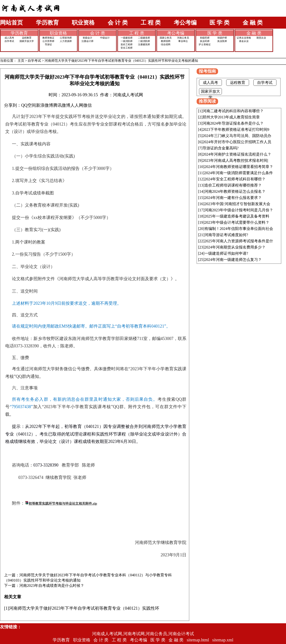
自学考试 (9, 41)
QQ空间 (29, 105)
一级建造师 (127, 38)
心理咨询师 (66, 38)
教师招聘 (166, 41)
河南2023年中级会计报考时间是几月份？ (239, 210)
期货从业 (261, 38)
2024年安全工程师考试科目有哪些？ (235, 179)
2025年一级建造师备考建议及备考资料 (237, 216)
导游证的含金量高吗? (221, 148)
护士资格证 (205, 44)
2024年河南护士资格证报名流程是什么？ (237, 154)
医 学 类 (220, 23)
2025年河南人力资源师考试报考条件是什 (239, 241)
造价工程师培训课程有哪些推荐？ (233, 185)
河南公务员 (183, 38)
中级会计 (105, 38)
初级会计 (87, 38)
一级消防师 (127, 41)
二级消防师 (144, 41)
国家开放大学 (27, 41)
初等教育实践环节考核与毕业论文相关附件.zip (63, 504)
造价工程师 (127, 44)
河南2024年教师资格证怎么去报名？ (235, 191)
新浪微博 (45, 105)
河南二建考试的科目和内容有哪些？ (233, 111)
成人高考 (9, 38)
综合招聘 (166, 44)
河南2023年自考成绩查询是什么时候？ (52, 586)
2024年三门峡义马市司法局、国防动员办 (237, 136)
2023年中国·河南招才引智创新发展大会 (237, 204)
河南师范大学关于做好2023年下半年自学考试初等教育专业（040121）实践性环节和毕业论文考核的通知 (121, 61)
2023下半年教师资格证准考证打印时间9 (236, 129)
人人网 (77, 105)
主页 (21, 61)
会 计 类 (118, 23)
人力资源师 (66, 41)
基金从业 (244, 41)
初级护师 (222, 38)
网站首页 (11, 23)
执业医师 (222, 41)
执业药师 (205, 41)
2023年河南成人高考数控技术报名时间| (235, 160)
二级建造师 (144, 38)
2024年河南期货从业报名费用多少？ (235, 247)
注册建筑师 (144, 44)
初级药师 (205, 38)
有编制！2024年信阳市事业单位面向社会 (239, 229)
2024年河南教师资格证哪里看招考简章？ (239, 167)
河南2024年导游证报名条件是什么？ (233, 123)
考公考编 (185, 23)
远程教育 (27, 38)
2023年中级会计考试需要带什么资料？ (237, 222)
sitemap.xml (223, 640)
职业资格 (83, 23)
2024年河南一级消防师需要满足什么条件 (239, 173)
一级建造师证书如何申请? (226, 253)
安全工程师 (127, 48)
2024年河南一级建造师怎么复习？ (233, 260)
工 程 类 (151, 23)
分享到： (13, 105)
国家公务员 (166, 38)
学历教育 (47, 23)
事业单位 (183, 41)
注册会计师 (87, 41)
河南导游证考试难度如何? (226, 235)
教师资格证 (48, 38)
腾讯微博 (62, 105)
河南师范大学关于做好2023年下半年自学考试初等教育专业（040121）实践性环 (84, 608)
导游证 (48, 44)
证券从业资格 (244, 38)
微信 (87, 105)
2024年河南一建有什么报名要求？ (233, 198)
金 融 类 (253, 23)
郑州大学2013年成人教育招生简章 (231, 117)
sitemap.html (198, 640)
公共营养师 (48, 41)
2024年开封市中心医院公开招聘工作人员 (237, 142)
